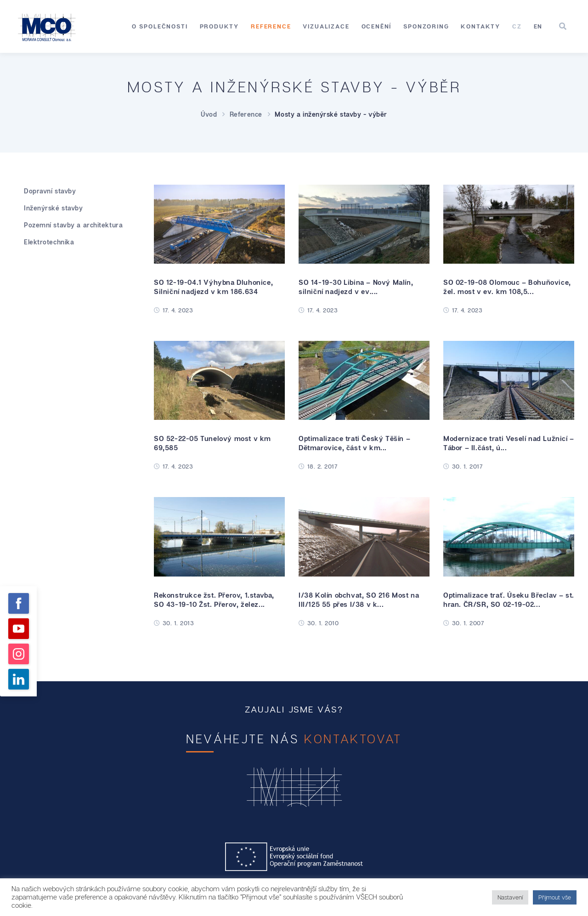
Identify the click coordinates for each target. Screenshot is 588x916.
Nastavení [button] (510, 897)
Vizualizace (326, 26)
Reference (271, 26)
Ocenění (377, 26)
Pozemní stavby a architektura (73, 225)
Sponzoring (426, 26)
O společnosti (160, 26)
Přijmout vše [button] (555, 897)
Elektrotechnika (49, 242)
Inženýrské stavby (54, 208)
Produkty (220, 26)
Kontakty (481, 26)
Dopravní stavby (50, 191)
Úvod (209, 114)
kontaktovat (353, 739)
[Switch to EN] (538, 26)
